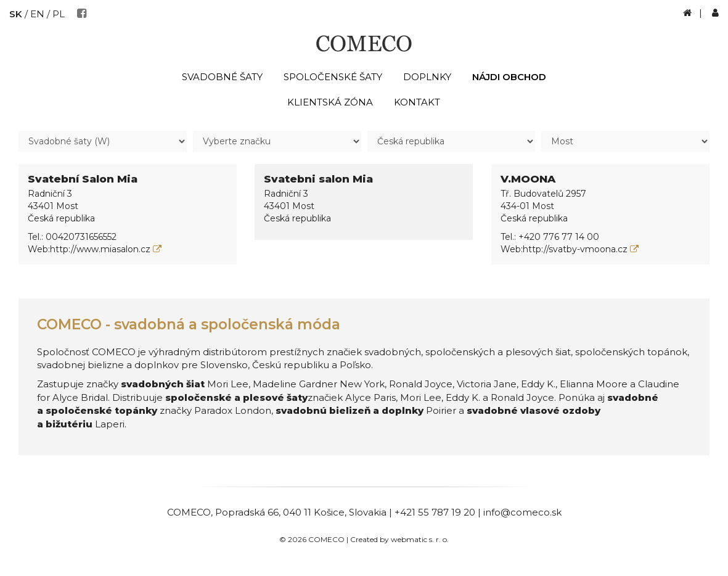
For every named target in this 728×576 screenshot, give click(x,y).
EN (37, 14)
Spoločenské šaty (333, 77)
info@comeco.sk (522, 512)
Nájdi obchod (509, 77)
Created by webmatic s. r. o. (399, 539)
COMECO (189, 512)
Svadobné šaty (222, 77)
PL (59, 14)
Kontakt (417, 102)
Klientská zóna (330, 102)
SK (16, 14)
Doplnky (427, 77)
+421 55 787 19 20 (435, 512)
